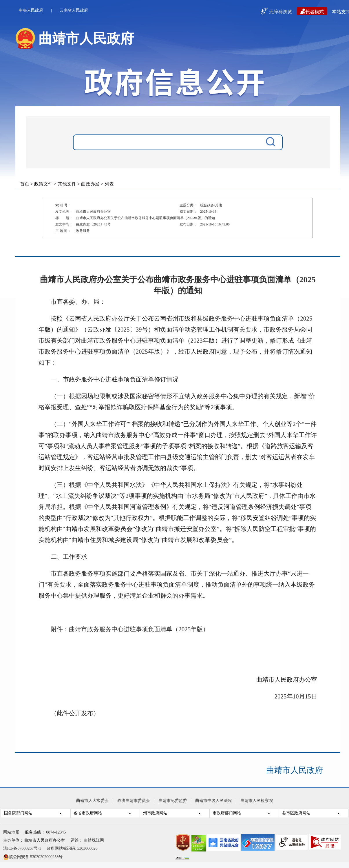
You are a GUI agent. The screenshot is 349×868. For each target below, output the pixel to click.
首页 (25, 184)
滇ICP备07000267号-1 (22, 848)
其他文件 (67, 184)
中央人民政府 (31, 10)
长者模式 (312, 11)
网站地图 (11, 832)
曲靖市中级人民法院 (213, 801)
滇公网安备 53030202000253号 (33, 856)
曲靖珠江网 (94, 840)
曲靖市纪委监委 (173, 801)
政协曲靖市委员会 (134, 801)
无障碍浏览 (276, 11)
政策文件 (43, 184)
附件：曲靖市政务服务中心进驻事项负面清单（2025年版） (130, 629)
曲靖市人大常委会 (92, 801)
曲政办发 (90, 184)
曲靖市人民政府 (295, 770)
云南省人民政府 (74, 10)
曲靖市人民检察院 (257, 801)
